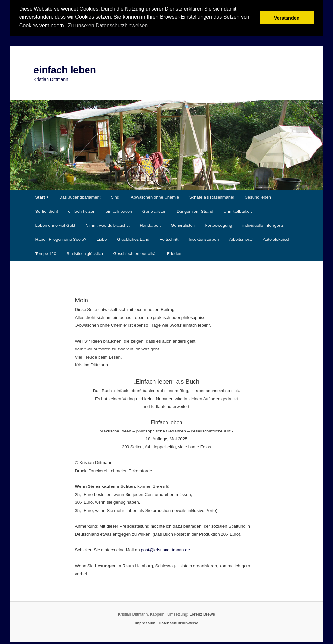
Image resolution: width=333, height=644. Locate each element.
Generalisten (154, 211)
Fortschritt (169, 239)
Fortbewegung (218, 225)
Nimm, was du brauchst (108, 225)
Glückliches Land (133, 239)
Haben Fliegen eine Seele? (61, 239)
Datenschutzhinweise (179, 623)
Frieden (174, 253)
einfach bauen (119, 211)
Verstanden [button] (287, 18)
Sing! (116, 196)
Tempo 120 (46, 253)
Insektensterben (204, 239)
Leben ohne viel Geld (55, 225)
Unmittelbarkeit (238, 211)
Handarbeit (150, 225)
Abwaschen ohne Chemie (155, 196)
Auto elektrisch (277, 239)
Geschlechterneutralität (135, 253)
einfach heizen (82, 211)
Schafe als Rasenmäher (212, 196)
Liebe (102, 239)
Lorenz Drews (202, 614)
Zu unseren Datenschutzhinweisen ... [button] (111, 26)
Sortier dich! (46, 211)
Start (40, 196)
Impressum (145, 623)
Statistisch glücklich (85, 253)
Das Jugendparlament (80, 196)
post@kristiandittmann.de (165, 549)
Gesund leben (258, 196)
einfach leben (65, 69)
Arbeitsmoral (241, 239)
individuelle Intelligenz (263, 225)
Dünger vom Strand (195, 211)
